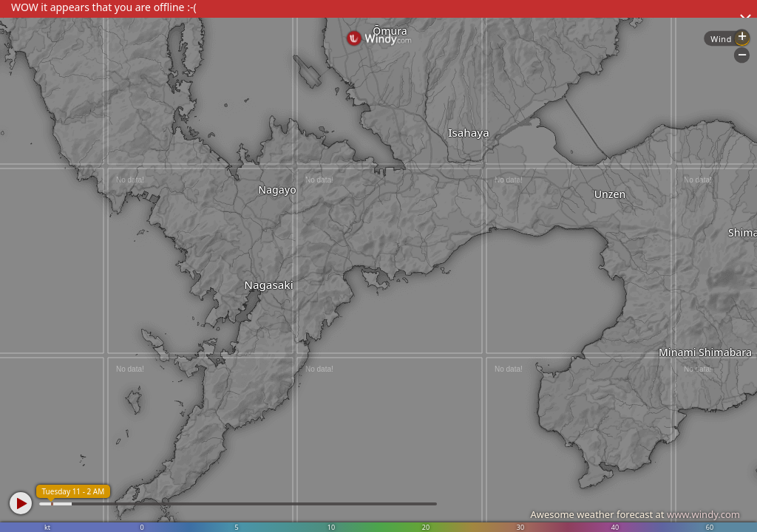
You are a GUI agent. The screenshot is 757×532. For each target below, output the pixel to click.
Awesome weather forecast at (635, 514)
